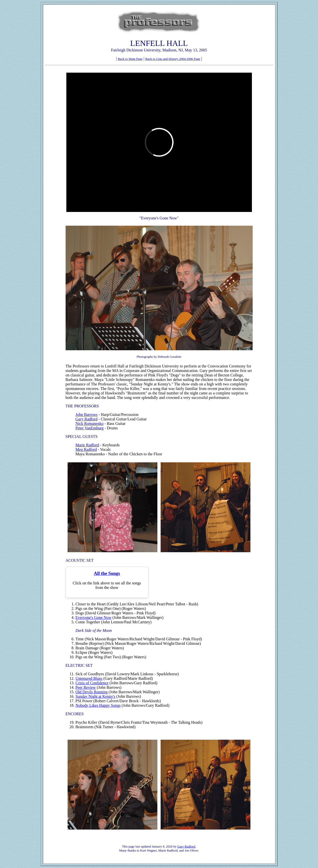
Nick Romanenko (90, 424)
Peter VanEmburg (90, 428)
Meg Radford (86, 449)
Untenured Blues (89, 678)
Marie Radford (87, 445)
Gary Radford (87, 419)
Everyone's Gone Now (94, 617)
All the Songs (107, 573)
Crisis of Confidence (92, 683)
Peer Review (86, 687)
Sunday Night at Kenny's (96, 696)
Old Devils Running (92, 692)
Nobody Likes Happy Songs (98, 705)
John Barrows (87, 415)
